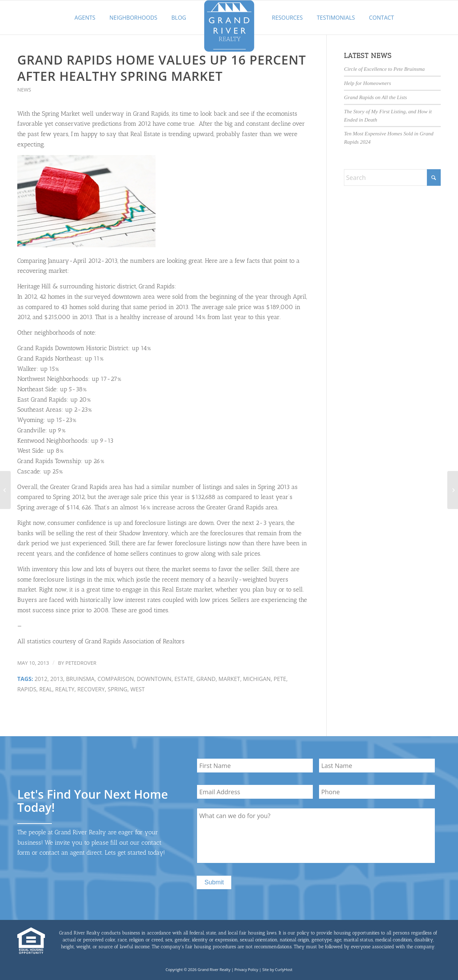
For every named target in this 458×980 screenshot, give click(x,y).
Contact (382, 18)
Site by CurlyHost (277, 969)
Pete (280, 679)
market (229, 679)
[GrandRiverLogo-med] (229, 26)
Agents (85, 18)
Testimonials (336, 18)
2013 (57, 679)
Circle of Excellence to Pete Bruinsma (384, 69)
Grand (206, 679)
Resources (287, 18)
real (46, 689)
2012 (41, 679)
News (24, 90)
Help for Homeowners (367, 83)
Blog (179, 18)
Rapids (27, 689)
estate (184, 679)
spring (118, 689)
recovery (91, 689)
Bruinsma (80, 679)
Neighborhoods (133, 18)
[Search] (392, 177)
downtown (154, 679)
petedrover (81, 663)
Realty (65, 689)
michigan (257, 679)
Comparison (116, 679)
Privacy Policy (246, 969)
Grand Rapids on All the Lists (375, 97)
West (138, 689)
